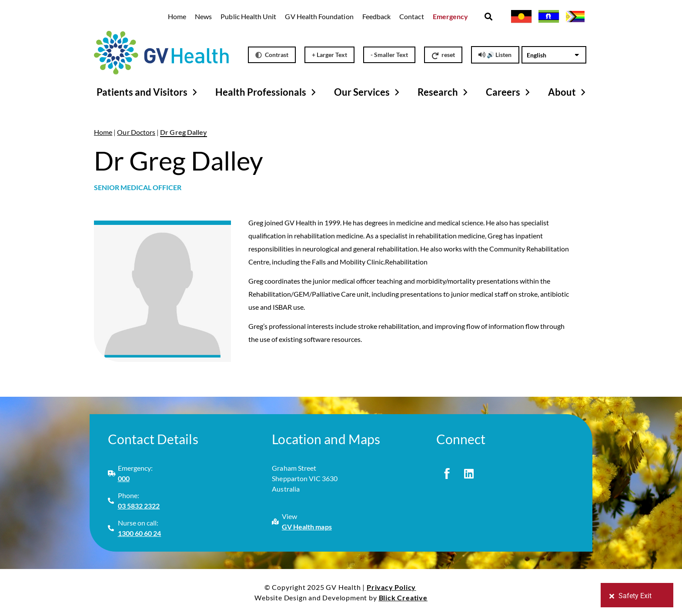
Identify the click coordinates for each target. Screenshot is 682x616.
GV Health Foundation (319, 16)
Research (444, 92)
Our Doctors (136, 132)
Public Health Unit (248, 16)
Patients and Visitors (148, 92)
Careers (509, 92)
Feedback (376, 16)
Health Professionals (267, 92)
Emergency (451, 16)
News (203, 16)
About (568, 92)
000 (124, 478)
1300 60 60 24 (140, 533)
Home (177, 16)
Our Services (368, 92)
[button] (488, 17)
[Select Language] (554, 55)
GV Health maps (307, 527)
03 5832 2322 (139, 506)
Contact (411, 16)
